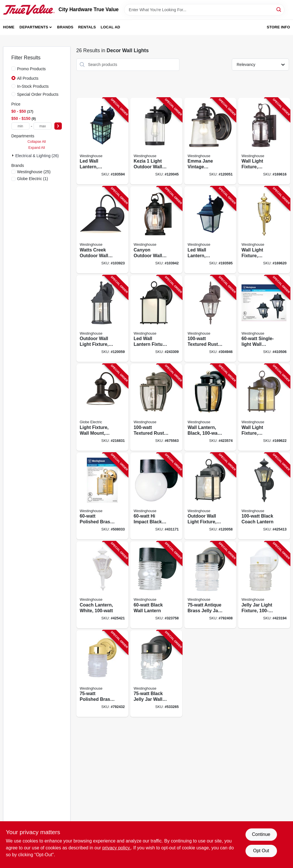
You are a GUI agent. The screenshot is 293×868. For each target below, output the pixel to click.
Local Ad (110, 27)
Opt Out (261, 851)
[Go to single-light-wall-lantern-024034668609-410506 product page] (264, 319)
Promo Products (31, 69)
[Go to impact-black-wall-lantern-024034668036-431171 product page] (156, 496)
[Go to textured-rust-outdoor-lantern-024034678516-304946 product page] (210, 319)
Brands (65, 27)
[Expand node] (13, 155)
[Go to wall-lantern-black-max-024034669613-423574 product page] (210, 407)
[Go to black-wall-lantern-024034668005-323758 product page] (156, 585)
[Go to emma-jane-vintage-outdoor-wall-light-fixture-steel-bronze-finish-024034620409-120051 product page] (210, 141)
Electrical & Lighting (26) (37, 156)
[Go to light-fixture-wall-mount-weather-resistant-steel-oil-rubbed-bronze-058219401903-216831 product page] (102, 407)
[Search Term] (204, 10)
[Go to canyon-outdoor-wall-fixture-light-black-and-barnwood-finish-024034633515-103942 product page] (156, 230)
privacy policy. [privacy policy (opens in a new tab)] (117, 848)
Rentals (87, 27)
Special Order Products (38, 94)
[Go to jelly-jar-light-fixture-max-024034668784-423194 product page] (264, 585)
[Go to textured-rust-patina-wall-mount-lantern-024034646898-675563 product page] (156, 407)
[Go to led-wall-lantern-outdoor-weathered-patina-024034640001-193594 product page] (102, 141)
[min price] (20, 126)
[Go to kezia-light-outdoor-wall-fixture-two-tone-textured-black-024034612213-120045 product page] (156, 141)
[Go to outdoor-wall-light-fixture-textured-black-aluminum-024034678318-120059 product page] (102, 319)
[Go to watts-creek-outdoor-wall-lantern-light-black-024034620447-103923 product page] (102, 230)
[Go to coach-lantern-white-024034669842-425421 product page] (102, 585)
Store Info (278, 27)
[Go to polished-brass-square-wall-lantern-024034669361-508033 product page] (102, 496)
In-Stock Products (33, 86)
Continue (261, 834)
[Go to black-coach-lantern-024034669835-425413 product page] (264, 496)
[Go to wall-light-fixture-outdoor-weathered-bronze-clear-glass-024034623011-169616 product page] (264, 141)
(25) (34, 172)
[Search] (279, 9)
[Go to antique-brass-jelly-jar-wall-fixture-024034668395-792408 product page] (210, 585)
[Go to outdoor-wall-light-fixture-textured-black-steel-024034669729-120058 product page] (210, 496)
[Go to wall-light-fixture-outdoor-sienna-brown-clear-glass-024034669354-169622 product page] (264, 407)
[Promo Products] (13, 69)
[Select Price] (58, 126)
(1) (33, 179)
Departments (34, 27)
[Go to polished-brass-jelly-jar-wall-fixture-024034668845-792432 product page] (102, 674)
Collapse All (37, 142)
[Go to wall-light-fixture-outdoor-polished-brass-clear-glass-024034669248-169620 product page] (264, 230)
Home (9, 27)
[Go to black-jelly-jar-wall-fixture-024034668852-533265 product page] (156, 674)
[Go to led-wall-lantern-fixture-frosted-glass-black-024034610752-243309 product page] (156, 319)
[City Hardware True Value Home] (29, 10)
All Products (28, 78)
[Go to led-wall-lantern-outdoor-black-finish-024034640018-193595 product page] (210, 230)
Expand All (37, 148)
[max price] (42, 126)
